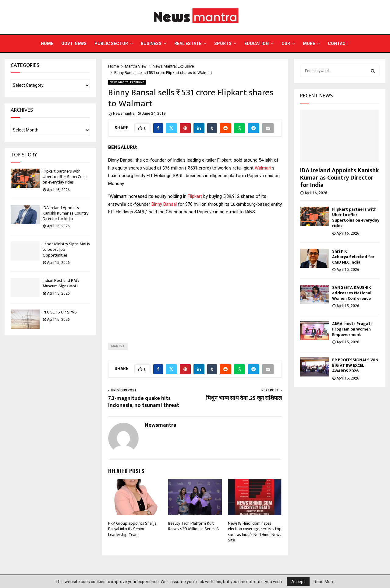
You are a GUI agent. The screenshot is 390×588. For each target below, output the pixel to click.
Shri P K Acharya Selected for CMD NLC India (353, 257)
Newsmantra (124, 114)
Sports (223, 44)
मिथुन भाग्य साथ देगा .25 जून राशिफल (244, 398)
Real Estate (188, 44)
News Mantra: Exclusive (127, 82)
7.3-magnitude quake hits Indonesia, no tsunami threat (144, 402)
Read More (324, 582)
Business (151, 44)
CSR (286, 44)
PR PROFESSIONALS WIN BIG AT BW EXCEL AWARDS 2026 (355, 365)
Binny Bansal (164, 204)
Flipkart (195, 196)
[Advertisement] (195, 274)
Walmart (263, 168)
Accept (298, 582)
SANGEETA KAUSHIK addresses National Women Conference (352, 293)
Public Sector (111, 44)
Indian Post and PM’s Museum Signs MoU (61, 283)
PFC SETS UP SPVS (60, 312)
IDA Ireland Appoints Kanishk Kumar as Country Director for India (66, 213)
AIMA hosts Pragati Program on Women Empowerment (352, 329)
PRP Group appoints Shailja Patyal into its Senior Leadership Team (132, 529)
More (309, 44)
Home (47, 44)
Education (257, 44)
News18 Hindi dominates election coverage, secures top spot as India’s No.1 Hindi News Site (255, 532)
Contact (338, 44)
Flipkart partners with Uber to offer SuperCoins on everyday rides (65, 177)
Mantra (118, 346)
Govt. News (74, 44)
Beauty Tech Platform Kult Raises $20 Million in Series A (194, 526)
